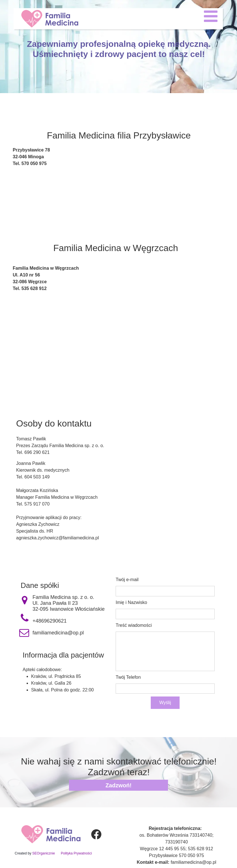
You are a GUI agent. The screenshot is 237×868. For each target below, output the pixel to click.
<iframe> (118, 221)
